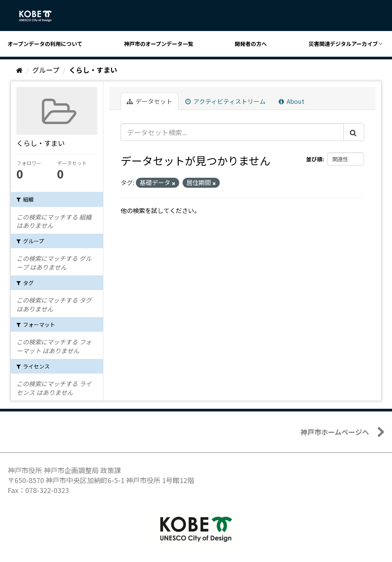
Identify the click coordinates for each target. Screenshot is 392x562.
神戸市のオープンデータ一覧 (159, 44)
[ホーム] (19, 70)
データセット (149, 101)
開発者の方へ (251, 44)
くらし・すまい (93, 70)
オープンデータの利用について (45, 44)
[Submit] (354, 132)
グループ (46, 70)
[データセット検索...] (232, 132)
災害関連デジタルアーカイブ (343, 44)
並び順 (314, 159)
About (292, 101)
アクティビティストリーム (225, 101)
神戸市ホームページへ (335, 432)
